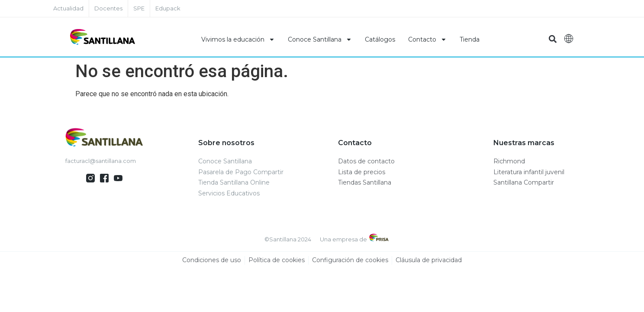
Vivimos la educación (238, 39)
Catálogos (380, 39)
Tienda (470, 39)
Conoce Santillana (320, 39)
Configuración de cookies (350, 260)
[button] (552, 39)
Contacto (427, 39)
